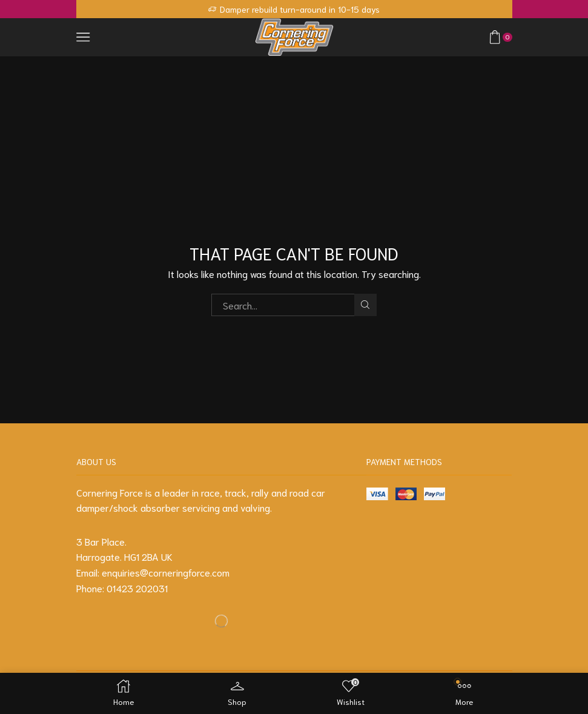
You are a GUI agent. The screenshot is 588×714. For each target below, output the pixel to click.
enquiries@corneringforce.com (166, 572)
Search (365, 305)
